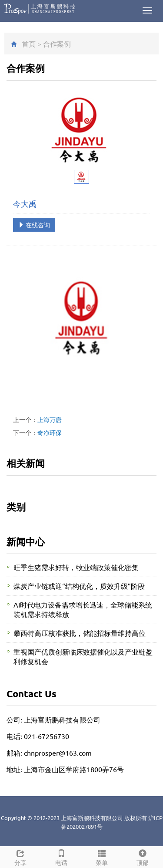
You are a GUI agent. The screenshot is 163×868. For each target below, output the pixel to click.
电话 (61, 856)
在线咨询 (34, 225)
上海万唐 (50, 419)
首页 (29, 44)
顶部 (143, 856)
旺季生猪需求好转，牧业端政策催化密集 (76, 567)
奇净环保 (50, 432)
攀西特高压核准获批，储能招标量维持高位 (80, 633)
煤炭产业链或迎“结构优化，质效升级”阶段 (79, 586)
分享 (20, 856)
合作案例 (57, 44)
